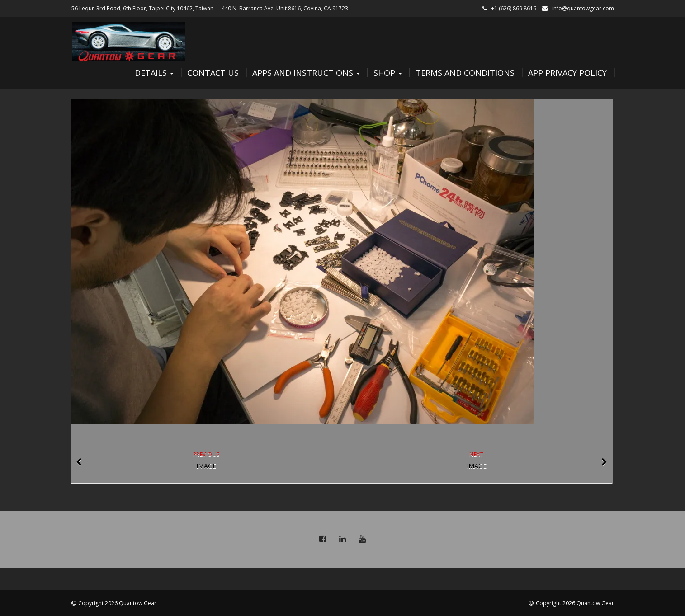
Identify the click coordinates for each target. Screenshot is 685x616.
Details (154, 73)
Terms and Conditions (465, 73)
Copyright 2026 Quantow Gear (117, 603)
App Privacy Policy (567, 73)
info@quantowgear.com (583, 8)
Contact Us (213, 73)
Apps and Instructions (306, 73)
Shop (388, 73)
